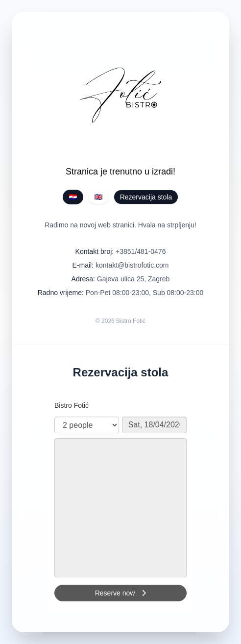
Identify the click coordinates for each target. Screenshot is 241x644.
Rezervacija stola (146, 197)
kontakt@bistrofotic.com (132, 265)
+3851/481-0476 (141, 251)
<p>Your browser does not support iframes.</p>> (120, 502)
